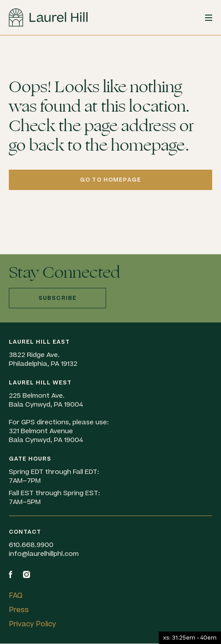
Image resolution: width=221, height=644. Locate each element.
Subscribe (57, 298)
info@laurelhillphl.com (44, 554)
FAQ (16, 596)
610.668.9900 (31, 545)
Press (19, 610)
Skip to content (0, 36)
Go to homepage (110, 180)
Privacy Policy (32, 624)
